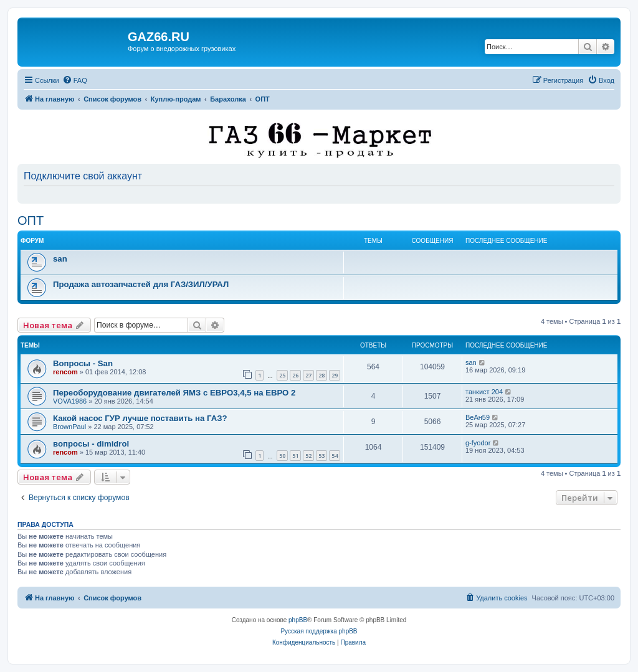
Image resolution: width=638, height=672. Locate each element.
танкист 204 (484, 392)
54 (335, 456)
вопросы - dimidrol (91, 444)
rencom (65, 372)
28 (321, 375)
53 (321, 456)
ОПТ (31, 220)
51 (295, 456)
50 (282, 456)
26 (295, 375)
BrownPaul (69, 427)
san (60, 259)
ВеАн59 (478, 417)
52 (308, 456)
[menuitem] (75, 80)
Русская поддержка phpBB (319, 631)
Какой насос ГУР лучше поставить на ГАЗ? (140, 418)
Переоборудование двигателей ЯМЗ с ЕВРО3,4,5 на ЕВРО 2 (174, 393)
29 (335, 375)
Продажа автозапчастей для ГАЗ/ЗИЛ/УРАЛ (141, 284)
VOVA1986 (70, 401)
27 (308, 375)
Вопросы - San (83, 363)
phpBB (298, 620)
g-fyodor (478, 443)
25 (282, 375)
